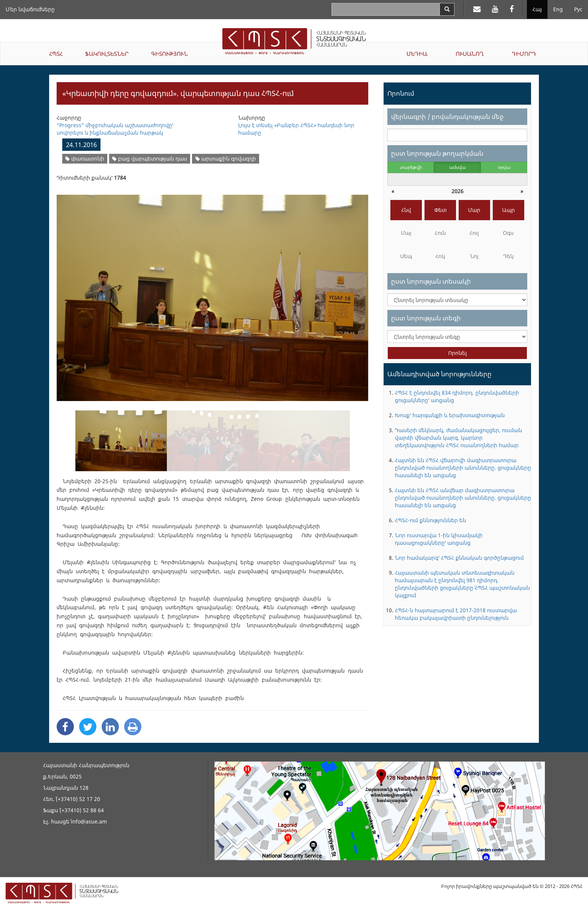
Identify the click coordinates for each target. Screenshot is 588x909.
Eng (558, 9)
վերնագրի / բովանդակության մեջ (447, 116)
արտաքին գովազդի (226, 159)
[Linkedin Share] (110, 727)
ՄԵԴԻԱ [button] (417, 54)
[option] (212, 293)
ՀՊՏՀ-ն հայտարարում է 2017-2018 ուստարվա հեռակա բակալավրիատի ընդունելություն (456, 614)
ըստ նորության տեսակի (431, 281)
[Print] (133, 727)
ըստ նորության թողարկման (437, 153)
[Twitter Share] (88, 727)
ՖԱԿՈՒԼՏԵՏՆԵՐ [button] (107, 54)
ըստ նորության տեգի (426, 318)
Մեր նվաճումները (30, 9)
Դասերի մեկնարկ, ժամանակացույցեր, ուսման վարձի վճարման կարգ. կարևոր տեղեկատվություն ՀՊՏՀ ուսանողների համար (458, 438)
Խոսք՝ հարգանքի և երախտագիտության (450, 415)
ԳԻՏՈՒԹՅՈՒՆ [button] (169, 54)
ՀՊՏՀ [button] (56, 54)
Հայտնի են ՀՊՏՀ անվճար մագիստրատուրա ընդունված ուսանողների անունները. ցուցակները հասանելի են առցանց (463, 498)
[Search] (447, 9)
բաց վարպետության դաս (150, 159)
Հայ (537, 9)
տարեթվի (411, 167)
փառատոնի (85, 159)
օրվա (504, 167)
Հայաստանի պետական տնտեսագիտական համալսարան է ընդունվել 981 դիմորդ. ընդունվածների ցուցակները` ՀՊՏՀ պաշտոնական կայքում (462, 584)
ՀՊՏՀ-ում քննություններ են (430, 520)
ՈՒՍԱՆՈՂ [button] (470, 54)
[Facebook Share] (65, 727)
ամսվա (457, 167)
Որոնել (457, 353)
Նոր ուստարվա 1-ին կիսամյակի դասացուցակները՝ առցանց (439, 539)
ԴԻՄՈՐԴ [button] (524, 54)
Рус (578, 9)
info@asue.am (89, 821)
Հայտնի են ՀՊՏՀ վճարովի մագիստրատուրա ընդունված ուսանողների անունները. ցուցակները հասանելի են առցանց (463, 468)
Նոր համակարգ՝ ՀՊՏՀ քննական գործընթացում (459, 558)
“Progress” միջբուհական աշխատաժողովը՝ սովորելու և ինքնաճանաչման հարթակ (115, 129)
